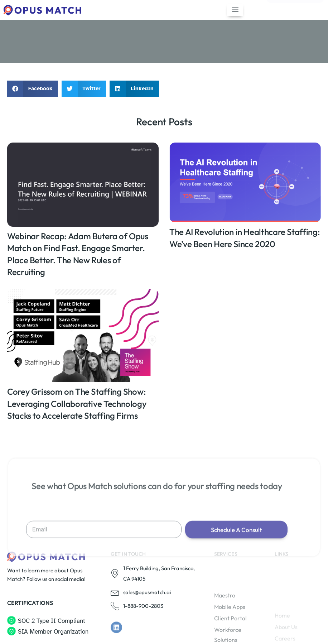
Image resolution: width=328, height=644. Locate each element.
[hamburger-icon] (235, 10)
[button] (33, 89)
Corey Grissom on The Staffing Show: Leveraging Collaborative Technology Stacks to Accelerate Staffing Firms (77, 403)
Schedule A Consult (236, 564)
